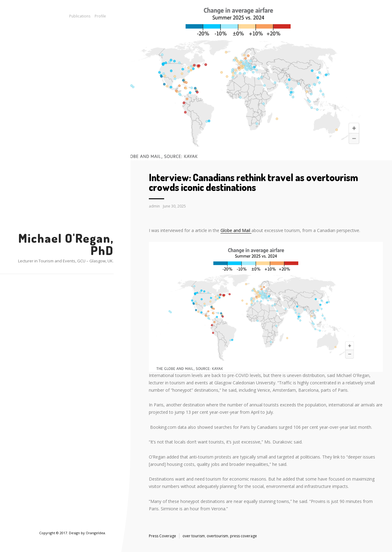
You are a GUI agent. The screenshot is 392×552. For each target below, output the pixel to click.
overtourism (217, 536)
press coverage (243, 536)
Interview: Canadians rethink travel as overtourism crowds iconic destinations (253, 182)
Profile (100, 16)
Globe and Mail (236, 230)
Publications (80, 16)
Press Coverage (162, 536)
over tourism (194, 536)
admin (154, 206)
